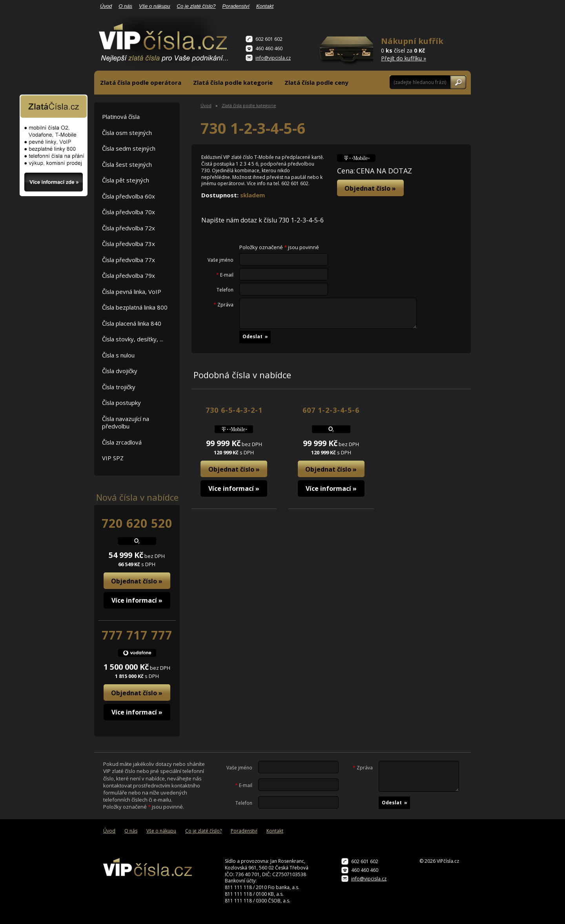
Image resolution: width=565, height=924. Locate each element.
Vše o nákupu (155, 6)
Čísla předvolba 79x (128, 275)
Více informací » (137, 600)
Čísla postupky (121, 403)
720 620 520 (137, 523)
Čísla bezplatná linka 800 (135, 307)
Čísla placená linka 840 (132, 323)
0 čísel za (412, 49)
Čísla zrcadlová (122, 442)
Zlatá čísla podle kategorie (233, 82)
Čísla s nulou (118, 355)
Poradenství (236, 6)
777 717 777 (137, 635)
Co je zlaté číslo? (196, 6)
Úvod (106, 6)
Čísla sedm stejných (129, 148)
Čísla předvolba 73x (128, 244)
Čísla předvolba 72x (128, 228)
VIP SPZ (113, 458)
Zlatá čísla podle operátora (141, 82)
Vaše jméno (221, 260)
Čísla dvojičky (120, 371)
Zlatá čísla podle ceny (316, 82)
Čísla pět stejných (126, 180)
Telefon (225, 290)
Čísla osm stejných (127, 133)
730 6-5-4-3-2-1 (234, 410)
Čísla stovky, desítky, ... (133, 339)
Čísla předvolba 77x (128, 260)
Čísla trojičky (119, 387)
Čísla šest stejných (127, 164)
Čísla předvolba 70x (128, 212)
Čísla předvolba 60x (128, 196)
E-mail (225, 275)
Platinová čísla (121, 117)
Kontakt (265, 6)
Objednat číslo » (137, 581)
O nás (125, 6)
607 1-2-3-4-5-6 (331, 410)
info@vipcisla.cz (273, 58)
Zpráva (223, 305)
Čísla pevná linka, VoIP (132, 292)
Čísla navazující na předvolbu (126, 423)
